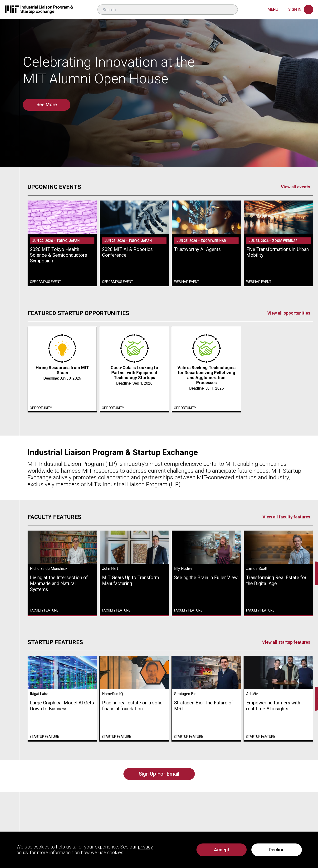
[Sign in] (301, 10)
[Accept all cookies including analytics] (222, 850)
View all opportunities (289, 313)
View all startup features (286, 642)
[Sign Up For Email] (159, 774)
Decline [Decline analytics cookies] (277, 850)
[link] (62, 243)
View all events (296, 187)
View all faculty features (286, 517)
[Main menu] (276, 10)
